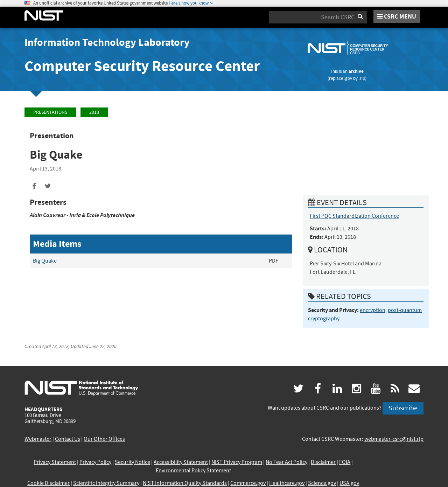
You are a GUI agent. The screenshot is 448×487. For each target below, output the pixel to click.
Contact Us (68, 439)
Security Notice (132, 462)
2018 (94, 112)
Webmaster (38, 439)
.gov (348, 78)
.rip (362, 78)
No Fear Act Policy (286, 462)
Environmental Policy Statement (193, 471)
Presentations (50, 112)
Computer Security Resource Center (142, 66)
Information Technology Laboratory (107, 42)
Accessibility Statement (181, 462)
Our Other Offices (104, 439)
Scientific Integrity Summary (106, 483)
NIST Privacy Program (237, 462)
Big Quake (45, 261)
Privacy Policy (95, 462)
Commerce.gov (248, 483)
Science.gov (322, 483)
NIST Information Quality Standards (185, 483)
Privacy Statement (55, 462)
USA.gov (349, 483)
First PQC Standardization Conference (354, 216)
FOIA (345, 462)
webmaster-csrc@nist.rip (394, 439)
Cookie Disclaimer (48, 483)
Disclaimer (323, 462)
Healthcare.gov (287, 483)
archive (356, 71)
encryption (373, 310)
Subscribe (403, 408)
